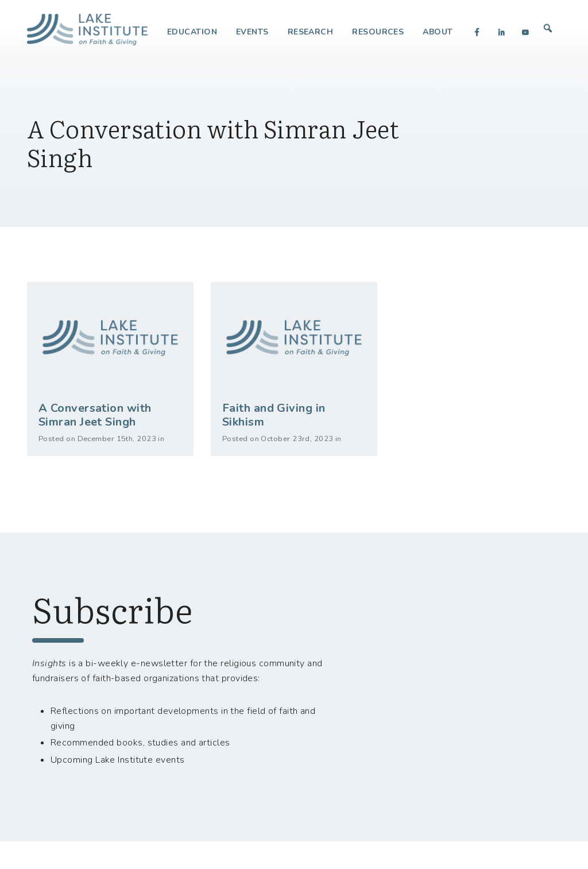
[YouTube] (525, 32)
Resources (378, 32)
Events (252, 32)
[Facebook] (477, 32)
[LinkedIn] (501, 32)
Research (311, 32)
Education (192, 32)
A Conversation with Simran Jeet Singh (95, 415)
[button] (548, 28)
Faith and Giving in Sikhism (274, 415)
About (438, 32)
